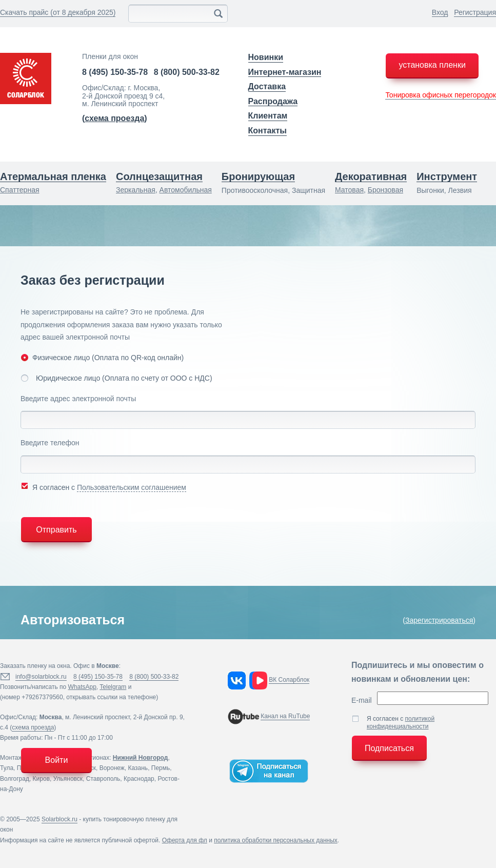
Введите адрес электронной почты (78, 399)
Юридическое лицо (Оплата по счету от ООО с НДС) (116, 378)
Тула (7, 768)
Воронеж (112, 768)
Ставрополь (103, 779)
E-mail (362, 700)
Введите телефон (50, 443)
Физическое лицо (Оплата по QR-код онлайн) (102, 357)
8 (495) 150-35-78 (115, 72)
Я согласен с (103, 487)
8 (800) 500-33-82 (187, 72)
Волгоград (15, 779)
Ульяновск (68, 779)
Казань (138, 768)
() (115, 118)
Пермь (161, 768)
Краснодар (139, 779)
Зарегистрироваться (439, 620)
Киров (41, 779)
